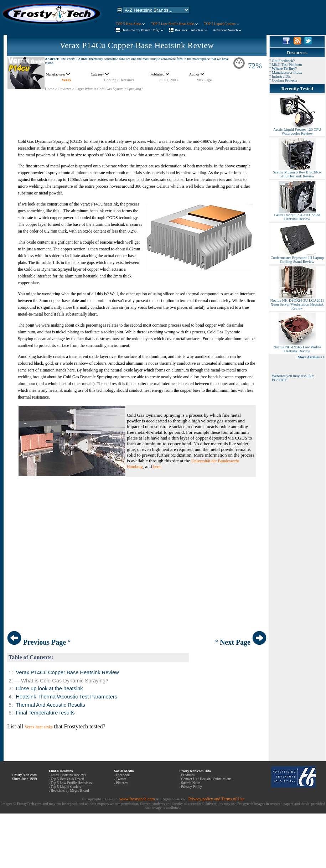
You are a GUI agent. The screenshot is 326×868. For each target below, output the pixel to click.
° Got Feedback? (282, 61)
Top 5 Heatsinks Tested (67, 779)
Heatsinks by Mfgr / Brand (70, 791)
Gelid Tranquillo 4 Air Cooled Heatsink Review (297, 215)
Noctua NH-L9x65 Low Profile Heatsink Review (297, 347)
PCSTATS (280, 380)
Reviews (65, 89)
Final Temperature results (45, 713)
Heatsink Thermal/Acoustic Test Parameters (66, 697)
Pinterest (122, 783)
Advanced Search (227, 30)
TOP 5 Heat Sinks (130, 24)
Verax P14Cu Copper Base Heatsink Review (137, 45)
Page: (79, 89)
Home (50, 89)
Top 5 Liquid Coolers (66, 787)
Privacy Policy (192, 787)
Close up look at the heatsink (49, 688)
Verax (66, 80)
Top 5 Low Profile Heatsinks (71, 783)
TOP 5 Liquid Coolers (221, 24)
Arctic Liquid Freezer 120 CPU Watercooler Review (297, 130)
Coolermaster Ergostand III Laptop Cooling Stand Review (297, 258)
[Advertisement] (137, 107)
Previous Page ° (39, 642)
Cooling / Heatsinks (119, 80)
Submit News (191, 783)
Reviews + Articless (191, 30)
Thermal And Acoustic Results (50, 705)
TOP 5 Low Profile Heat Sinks (174, 24)
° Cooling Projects (283, 80)
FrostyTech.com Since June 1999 (25, 777)
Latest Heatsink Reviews (68, 775)
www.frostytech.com (137, 799)
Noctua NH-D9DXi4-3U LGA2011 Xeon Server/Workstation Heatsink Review (297, 303)
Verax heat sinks (39, 727)
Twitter (121, 779)
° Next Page (241, 642)
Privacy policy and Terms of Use (216, 799)
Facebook (123, 775)
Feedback (188, 775)
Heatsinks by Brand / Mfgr (143, 30)
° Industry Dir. (280, 76)
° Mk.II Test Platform (286, 65)
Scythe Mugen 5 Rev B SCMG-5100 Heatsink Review (297, 173)
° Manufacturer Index (286, 72)
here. (157, 467)
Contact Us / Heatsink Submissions (206, 779)
